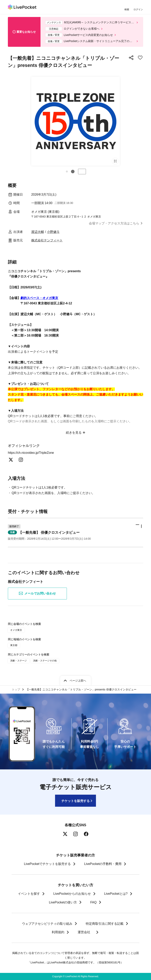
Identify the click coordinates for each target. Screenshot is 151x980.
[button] (67, 172)
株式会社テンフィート (47, 240)
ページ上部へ (78, 681)
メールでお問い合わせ (37, 593)
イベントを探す (29, 894)
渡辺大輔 (38, 232)
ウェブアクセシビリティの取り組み (47, 924)
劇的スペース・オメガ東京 (39, 298)
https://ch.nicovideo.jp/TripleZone (33, 453)
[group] (75, 121)
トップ (16, 689)
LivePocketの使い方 (63, 902)
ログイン (138, 9)
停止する (82, 172)
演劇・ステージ (18, 661)
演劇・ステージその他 (45, 661)
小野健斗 (53, 232)
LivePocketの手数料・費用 (103, 864)
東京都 (14, 645)
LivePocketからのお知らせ (72, 894)
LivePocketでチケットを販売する (47, 864)
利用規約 (58, 932)
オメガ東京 (16, 630)
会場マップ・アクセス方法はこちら (114, 223)
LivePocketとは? (116, 894)
